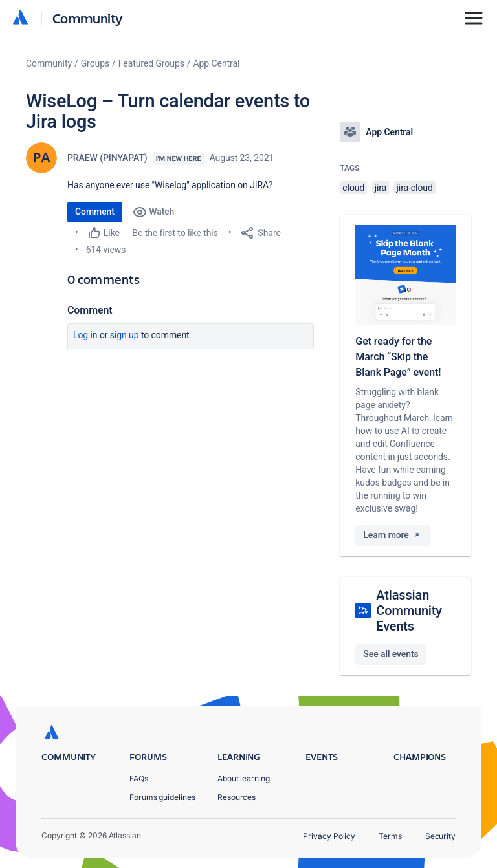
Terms (390, 836)
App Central (217, 63)
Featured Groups (151, 63)
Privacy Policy (329, 836)
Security (440, 836)
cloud (353, 188)
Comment (95, 212)
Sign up (125, 335)
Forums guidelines (162, 797)
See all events (391, 654)
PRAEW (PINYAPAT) (107, 158)
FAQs (139, 778)
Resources (237, 797)
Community (88, 18)
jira (381, 188)
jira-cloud (415, 188)
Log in (85, 335)
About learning (244, 778)
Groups (95, 63)
